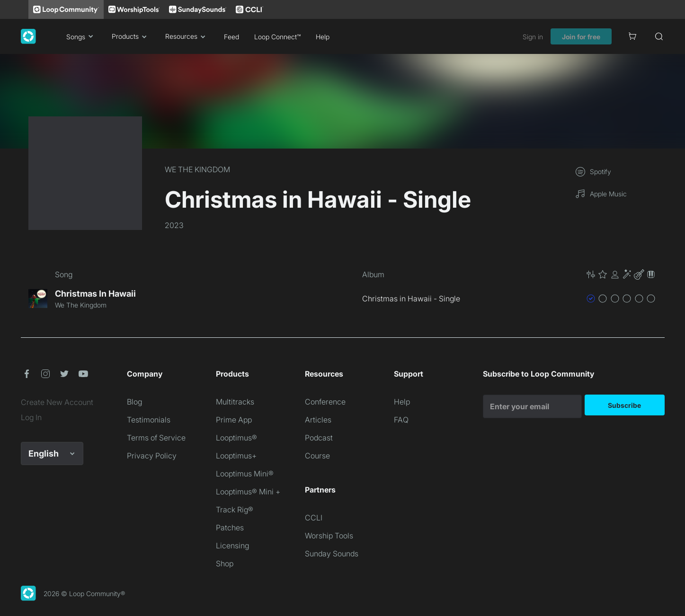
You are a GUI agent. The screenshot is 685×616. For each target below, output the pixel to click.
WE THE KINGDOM (197, 169)
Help (323, 37)
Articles (318, 420)
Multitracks (235, 402)
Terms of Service (156, 438)
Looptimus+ (236, 456)
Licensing (232, 546)
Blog (134, 402)
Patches (230, 528)
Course (317, 456)
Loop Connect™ (277, 37)
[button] (621, 274)
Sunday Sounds (332, 554)
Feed (231, 37)
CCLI (314, 518)
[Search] (659, 36)
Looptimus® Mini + (248, 492)
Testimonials (149, 420)
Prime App (234, 420)
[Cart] (632, 36)
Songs (81, 36)
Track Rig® (235, 510)
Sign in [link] (533, 37)
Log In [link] (31, 417)
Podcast (319, 438)
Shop (225, 563)
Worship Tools (329, 536)
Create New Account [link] (57, 402)
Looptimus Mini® (245, 474)
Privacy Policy (152, 456)
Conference (325, 402)
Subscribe (624, 405)
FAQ (401, 420)
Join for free (581, 37)
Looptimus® (236, 438)
